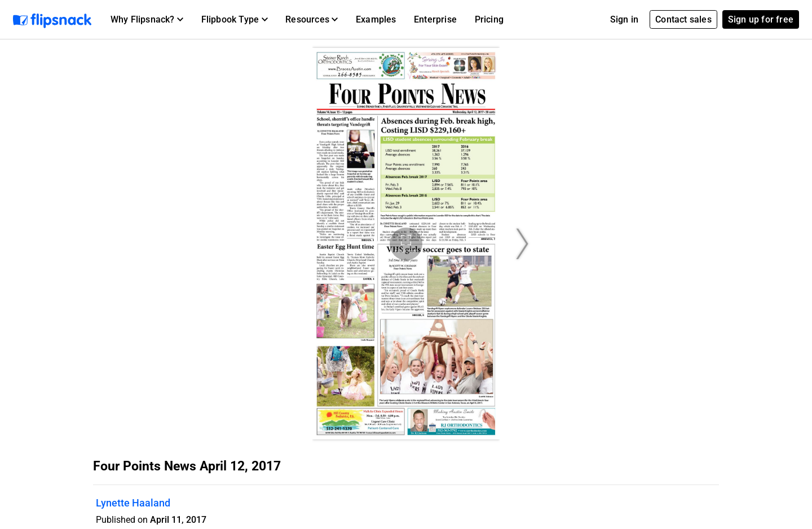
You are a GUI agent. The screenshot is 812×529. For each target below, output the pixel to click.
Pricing (489, 19)
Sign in (624, 19)
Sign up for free (761, 19)
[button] (147, 20)
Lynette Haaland (133, 503)
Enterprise (435, 19)
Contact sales (683, 19)
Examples (376, 19)
